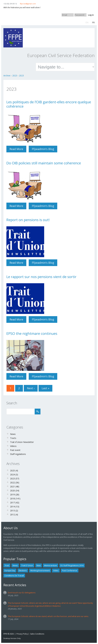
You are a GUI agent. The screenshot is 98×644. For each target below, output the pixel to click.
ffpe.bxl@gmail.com (28, 4)
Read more (18, 150)
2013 (12, 511)
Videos (13, 446)
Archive (7, 76)
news (15, 565)
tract (7, 565)
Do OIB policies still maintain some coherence (44, 163)
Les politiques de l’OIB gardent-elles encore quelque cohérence (49, 104)
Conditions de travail (14, 576)
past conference (70, 570)
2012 (12, 515)
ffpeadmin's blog (43, 149)
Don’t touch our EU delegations (22, 593)
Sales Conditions (37, 634)
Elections (23, 570)
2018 (12, 499)
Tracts (13, 438)
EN (87, 22)
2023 (15, 76)
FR (93, 22)
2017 (12, 503)
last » (45, 388)
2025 (12, 471)
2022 (12, 483)
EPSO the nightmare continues (32, 333)
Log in (91, 15)
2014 (12, 507)
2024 (12, 475)
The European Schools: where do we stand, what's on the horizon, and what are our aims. (48, 616)
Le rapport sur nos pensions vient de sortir (41, 277)
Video (56, 570)
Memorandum (51, 565)
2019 (12, 495)
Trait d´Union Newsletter (22, 442)
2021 (12, 487)
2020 (12, 491)
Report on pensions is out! (28, 220)
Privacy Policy (22, 634)
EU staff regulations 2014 (72, 565)
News (13, 434)
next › (31, 388)
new (39, 565)
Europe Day (10, 570)
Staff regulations (18, 454)
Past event (15, 450)
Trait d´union (27, 565)
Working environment (40, 570)
